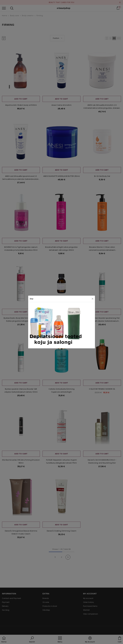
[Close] (93, 299)
